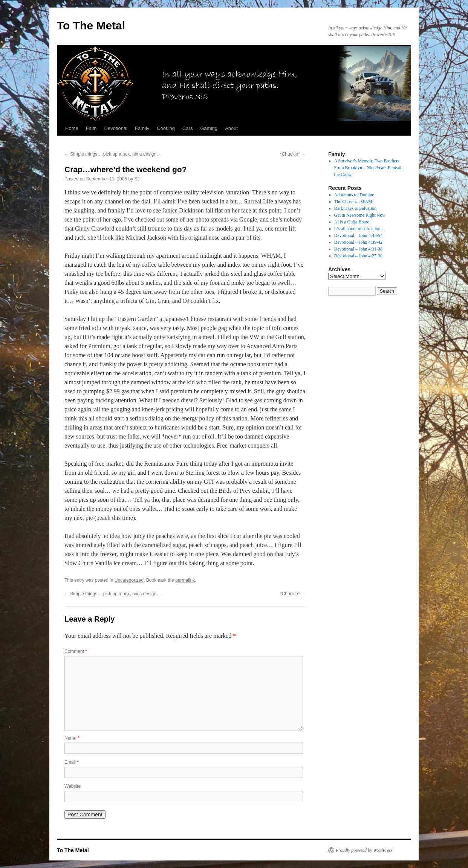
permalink (185, 580)
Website (73, 786)
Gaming (209, 128)
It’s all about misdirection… (360, 229)
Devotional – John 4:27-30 (358, 256)
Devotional (116, 128)
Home (72, 128)
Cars (187, 128)
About (231, 128)
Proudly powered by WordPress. (365, 850)
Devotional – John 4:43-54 (358, 235)
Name (72, 738)
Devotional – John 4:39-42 (358, 242)
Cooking (166, 128)
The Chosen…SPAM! (354, 202)
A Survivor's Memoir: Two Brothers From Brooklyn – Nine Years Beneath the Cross (368, 168)
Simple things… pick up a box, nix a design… (113, 154)
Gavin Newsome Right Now (360, 215)
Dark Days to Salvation (355, 208)
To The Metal (91, 25)
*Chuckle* (293, 154)
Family (142, 128)
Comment (76, 651)
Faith (91, 128)
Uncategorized (129, 580)
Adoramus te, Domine (354, 195)
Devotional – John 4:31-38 (358, 249)
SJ (137, 179)
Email (72, 762)
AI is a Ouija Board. (353, 222)
